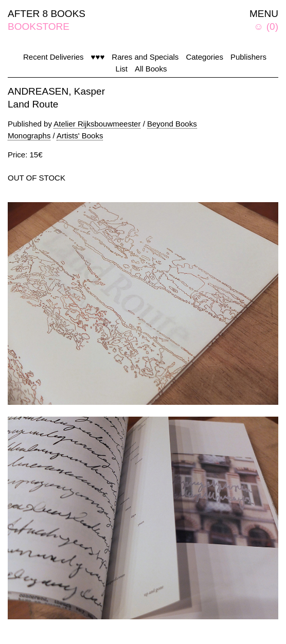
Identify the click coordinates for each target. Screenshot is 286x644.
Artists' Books (80, 136)
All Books (151, 69)
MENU (264, 14)
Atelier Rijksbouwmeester (97, 124)
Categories (204, 57)
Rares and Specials (145, 57)
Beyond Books (172, 124)
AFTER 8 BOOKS (47, 14)
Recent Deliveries (53, 57)
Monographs (29, 136)
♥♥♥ (98, 57)
